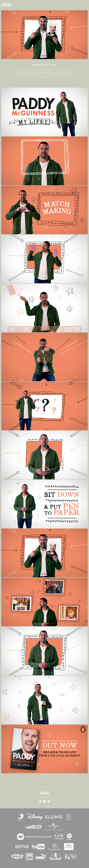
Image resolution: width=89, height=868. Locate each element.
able (45, 793)
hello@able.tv (46, 797)
